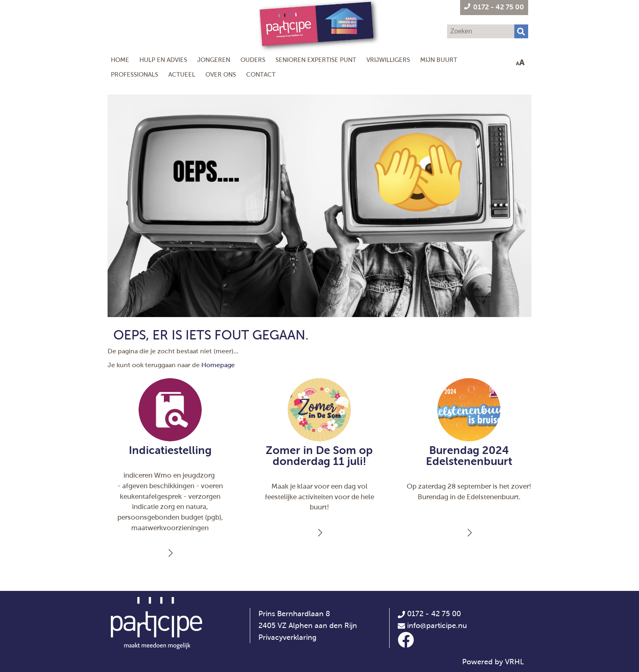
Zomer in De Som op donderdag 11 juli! (319, 456)
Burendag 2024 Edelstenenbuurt (469, 456)
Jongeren (214, 60)
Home (120, 60)
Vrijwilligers (388, 60)
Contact (261, 74)
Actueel (182, 74)
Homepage (218, 365)
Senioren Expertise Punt (316, 60)
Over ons (221, 74)
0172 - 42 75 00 (429, 614)
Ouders (253, 60)
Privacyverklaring (288, 637)
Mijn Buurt (439, 60)
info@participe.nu (437, 626)
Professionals (134, 74)
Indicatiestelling (170, 450)
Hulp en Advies (163, 60)
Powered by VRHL (493, 662)
